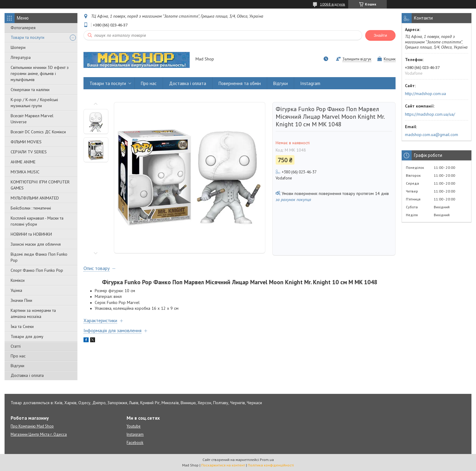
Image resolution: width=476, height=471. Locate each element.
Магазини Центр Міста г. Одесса (39, 434)
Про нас (18, 356)
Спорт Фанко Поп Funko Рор (37, 270)
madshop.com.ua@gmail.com (432, 135)
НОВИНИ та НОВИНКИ (31, 234)
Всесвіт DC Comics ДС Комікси (38, 132)
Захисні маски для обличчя (36, 244)
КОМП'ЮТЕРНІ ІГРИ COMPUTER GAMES (40, 185)
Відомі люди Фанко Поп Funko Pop (39, 257)
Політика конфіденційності (271, 465)
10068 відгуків (333, 4)
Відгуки (17, 366)
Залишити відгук (357, 59)
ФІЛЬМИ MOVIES (26, 142)
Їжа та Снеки (22, 326)
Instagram (310, 83)
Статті (16, 346)
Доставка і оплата (27, 375)
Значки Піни (21, 300)
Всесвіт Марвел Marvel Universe (32, 119)
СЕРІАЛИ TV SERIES (29, 152)
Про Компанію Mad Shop (32, 426)
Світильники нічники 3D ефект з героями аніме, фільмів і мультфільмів (40, 73)
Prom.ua (267, 460)
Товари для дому (27, 336)
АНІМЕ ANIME (23, 162)
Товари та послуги (27, 37)
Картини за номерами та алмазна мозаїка (33, 313)
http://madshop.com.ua (425, 94)
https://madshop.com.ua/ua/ (430, 114)
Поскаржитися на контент (223, 465)
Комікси (18, 280)
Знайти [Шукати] (380, 35)
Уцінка (16, 290)
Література (21, 57)
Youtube (134, 426)
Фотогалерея (23, 28)
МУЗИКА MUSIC (25, 172)
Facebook (135, 443)
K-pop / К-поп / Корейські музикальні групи (34, 103)
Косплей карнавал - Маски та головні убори (37, 221)
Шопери (18, 47)
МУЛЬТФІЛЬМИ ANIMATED (35, 198)
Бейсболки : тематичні (31, 208)
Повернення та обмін (240, 83)
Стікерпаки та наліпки (30, 90)
